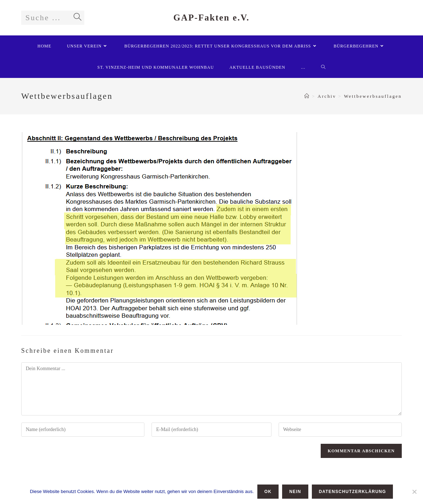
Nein (295, 492)
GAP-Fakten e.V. (211, 18)
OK (268, 492)
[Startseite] (307, 96)
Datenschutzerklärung (353, 492)
